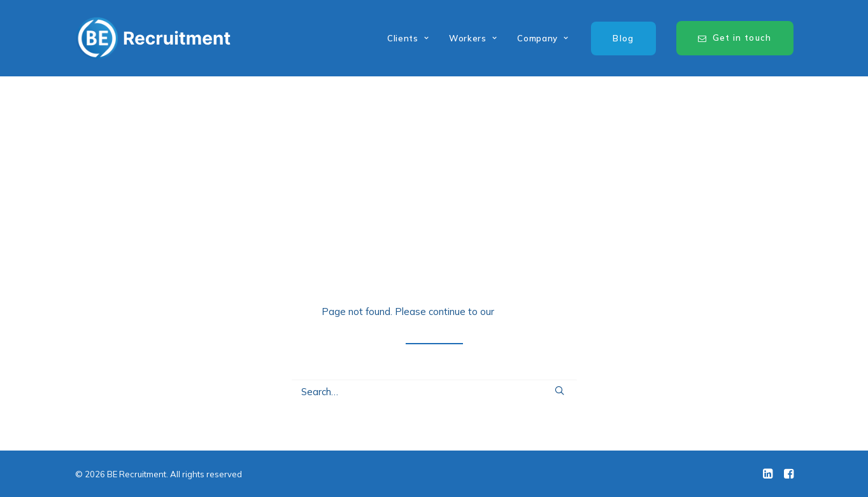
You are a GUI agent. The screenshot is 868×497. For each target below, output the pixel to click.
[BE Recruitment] (153, 38)
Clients (408, 38)
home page (522, 311)
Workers (473, 38)
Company (543, 38)
